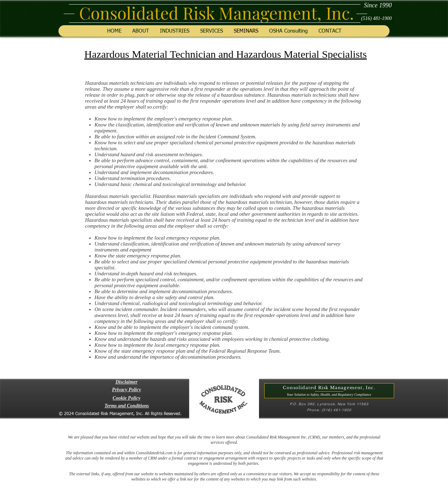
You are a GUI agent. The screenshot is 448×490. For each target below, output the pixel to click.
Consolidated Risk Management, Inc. (216, 13)
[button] (127, 382)
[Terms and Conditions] (127, 406)
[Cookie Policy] (127, 398)
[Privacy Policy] (127, 390)
